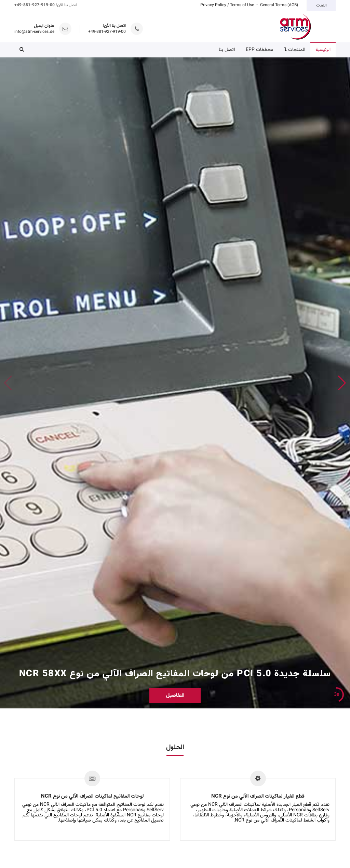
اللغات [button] (321, 5)
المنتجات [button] (295, 50)
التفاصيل (175, 696)
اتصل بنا (227, 50)
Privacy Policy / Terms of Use (227, 5)
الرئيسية (323, 50)
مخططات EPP (259, 50)
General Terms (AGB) (279, 5)
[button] (22, 50)
